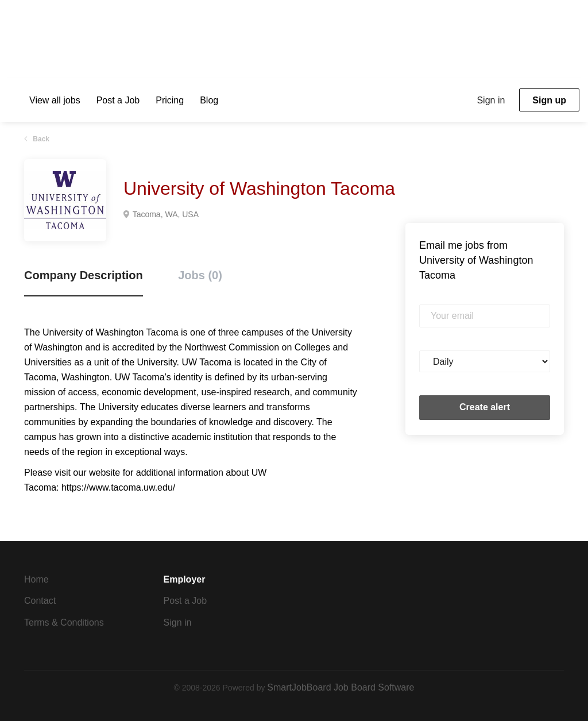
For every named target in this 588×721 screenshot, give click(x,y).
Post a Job (185, 601)
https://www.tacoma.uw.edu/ (118, 487)
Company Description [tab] (84, 275)
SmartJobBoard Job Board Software (341, 687)
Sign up (549, 100)
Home (36, 579)
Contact (40, 601)
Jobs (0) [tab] (200, 275)
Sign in (491, 100)
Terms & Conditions (64, 622)
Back (40, 139)
